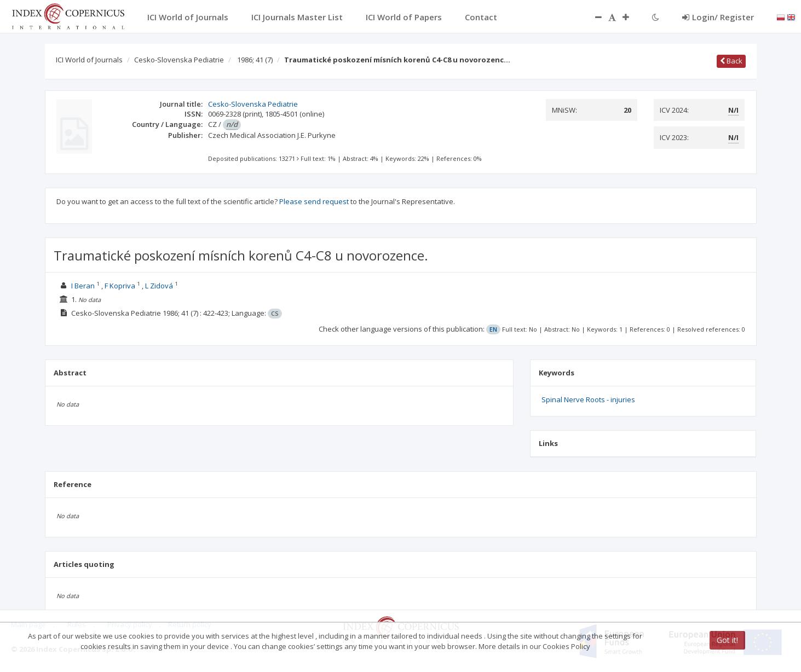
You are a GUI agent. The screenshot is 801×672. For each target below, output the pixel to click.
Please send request (314, 201)
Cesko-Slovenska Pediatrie (179, 60)
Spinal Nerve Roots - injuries (588, 399)
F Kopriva (120, 286)
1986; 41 (255, 60)
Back (731, 61)
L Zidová (159, 286)
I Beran (83, 286)
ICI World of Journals (89, 60)
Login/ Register (718, 17)
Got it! (727, 640)
